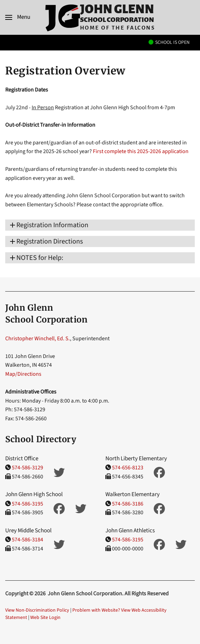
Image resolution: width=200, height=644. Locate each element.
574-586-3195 (27, 504)
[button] (18, 17)
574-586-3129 (27, 468)
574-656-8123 (128, 468)
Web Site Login (45, 618)
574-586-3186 (128, 504)
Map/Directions (23, 374)
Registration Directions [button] (50, 241)
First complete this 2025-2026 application (141, 151)
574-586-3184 (27, 540)
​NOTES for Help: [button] (40, 258)
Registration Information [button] (52, 225)
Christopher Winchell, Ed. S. (38, 339)
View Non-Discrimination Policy (37, 610)
